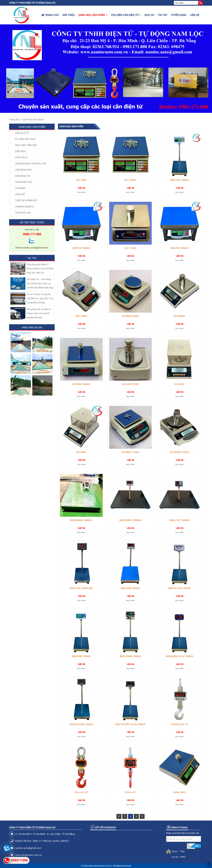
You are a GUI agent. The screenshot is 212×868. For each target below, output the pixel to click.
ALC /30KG (130, 180)
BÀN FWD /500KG (81, 656)
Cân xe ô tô (22, 133)
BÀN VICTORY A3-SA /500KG (130, 724)
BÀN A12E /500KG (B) (81, 588)
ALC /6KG (81, 180)
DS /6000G (180, 316)
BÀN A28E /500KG (130, 588)
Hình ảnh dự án (32, 328)
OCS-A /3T (130, 792)
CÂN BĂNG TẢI (23, 176)
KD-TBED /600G (130, 316)
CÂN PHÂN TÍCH (24, 182)
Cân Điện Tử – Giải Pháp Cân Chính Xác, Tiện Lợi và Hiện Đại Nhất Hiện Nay (40, 283)
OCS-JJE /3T (81, 792)
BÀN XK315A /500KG (180, 588)
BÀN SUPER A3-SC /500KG (180, 656)
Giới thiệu (68, 15)
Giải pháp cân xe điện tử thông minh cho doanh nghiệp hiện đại (39, 313)
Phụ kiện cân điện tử (126, 15)
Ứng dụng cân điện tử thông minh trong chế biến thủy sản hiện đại (40, 268)
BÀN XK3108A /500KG (81, 724)
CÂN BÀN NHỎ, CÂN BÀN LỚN (31, 164)
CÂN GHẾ (20, 194)
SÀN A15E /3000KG (180, 520)
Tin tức (163, 15)
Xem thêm (81, 192)
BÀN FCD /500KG (180, 248)
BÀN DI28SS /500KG (130, 656)
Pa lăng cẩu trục (25, 139)
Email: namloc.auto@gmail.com (32, 248)
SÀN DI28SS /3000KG (81, 520)
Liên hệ (195, 15)
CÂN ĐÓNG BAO (23, 170)
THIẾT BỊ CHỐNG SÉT (26, 200)
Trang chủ (50, 15)
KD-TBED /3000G (81, 384)
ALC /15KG (130, 248)
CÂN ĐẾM (20, 188)
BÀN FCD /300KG (180, 180)
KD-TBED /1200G (130, 452)
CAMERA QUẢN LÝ (25, 207)
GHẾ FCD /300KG (81, 248)
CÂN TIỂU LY (21, 157)
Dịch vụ (149, 15)
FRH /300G (81, 316)
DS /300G (180, 384)
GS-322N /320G (130, 384)
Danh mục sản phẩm (93, 15)
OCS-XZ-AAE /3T (180, 724)
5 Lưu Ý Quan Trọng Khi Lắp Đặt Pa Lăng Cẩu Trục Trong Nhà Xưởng (40, 298)
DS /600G (81, 452)
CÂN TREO (21, 151)
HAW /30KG (180, 792)
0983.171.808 (32, 234)
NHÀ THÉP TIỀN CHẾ (26, 145)
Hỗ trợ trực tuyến (32, 223)
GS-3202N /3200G (180, 452)
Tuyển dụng (179, 15)
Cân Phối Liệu (23, 213)
